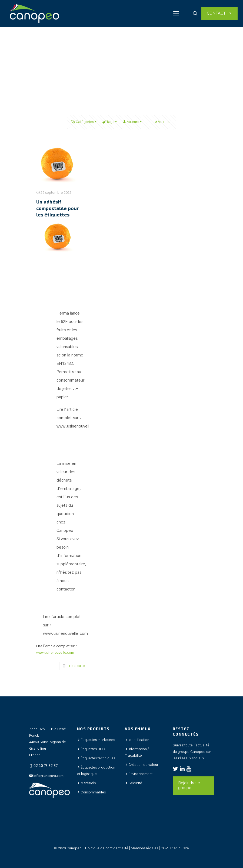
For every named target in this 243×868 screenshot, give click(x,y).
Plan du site (180, 848)
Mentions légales (144, 848)
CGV (165, 848)
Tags (110, 122)
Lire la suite (76, 666)
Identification (139, 740)
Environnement (140, 774)
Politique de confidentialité (107, 848)
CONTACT (219, 14)
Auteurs (132, 122)
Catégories (84, 122)
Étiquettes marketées (98, 740)
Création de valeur (143, 765)
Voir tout (163, 122)
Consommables (93, 792)
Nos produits (93, 729)
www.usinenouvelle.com (79, 426)
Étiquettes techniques (98, 758)
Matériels (88, 783)
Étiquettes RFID (93, 749)
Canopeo (65, 531)
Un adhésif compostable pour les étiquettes (58, 208)
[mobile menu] (176, 14)
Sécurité (135, 783)
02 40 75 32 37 (45, 766)
